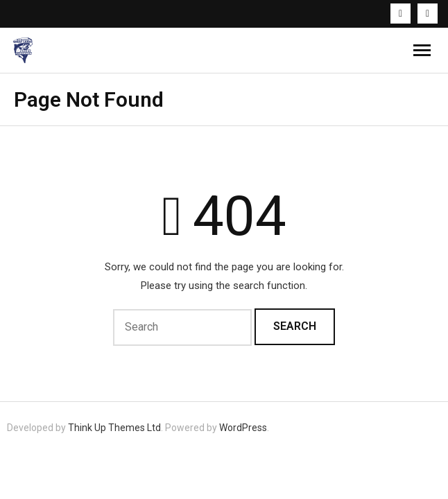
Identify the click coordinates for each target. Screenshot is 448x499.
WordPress (243, 428)
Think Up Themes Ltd (114, 428)
